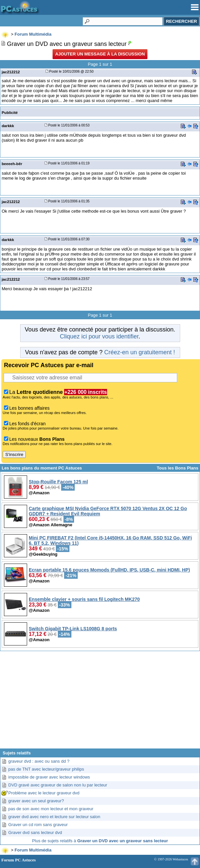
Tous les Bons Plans (178, 468)
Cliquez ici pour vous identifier (99, 336)
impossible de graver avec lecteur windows (49, 777)
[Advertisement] (100, 702)
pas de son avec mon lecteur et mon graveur (51, 809)
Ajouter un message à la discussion (100, 54)
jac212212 (11, 72)
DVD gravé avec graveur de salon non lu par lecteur (58, 785)
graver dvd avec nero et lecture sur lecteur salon (54, 817)
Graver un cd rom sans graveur (38, 825)
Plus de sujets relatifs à (100, 841)
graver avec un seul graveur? (36, 801)
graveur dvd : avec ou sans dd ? (39, 761)
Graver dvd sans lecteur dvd (35, 833)
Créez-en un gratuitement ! (140, 352)
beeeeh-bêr (12, 164)
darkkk (8, 126)
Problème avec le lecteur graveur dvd (44, 793)
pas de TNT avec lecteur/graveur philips (46, 769)
